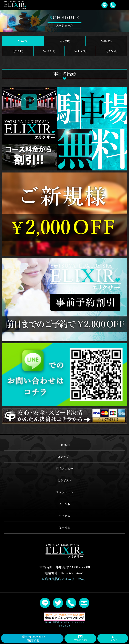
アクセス (64, 516)
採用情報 (64, 528)
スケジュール (64, 492)
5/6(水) (23, 41)
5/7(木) (65, 41)
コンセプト (64, 457)
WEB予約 (80, 638)
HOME (65, 445)
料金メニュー (64, 469)
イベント (64, 504)
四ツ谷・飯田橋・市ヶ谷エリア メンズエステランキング (64, 620)
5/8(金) (106, 41)
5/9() (18, 51)
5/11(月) (80, 51)
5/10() (49, 51)
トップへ (113, 638)
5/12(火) (111, 51)
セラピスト (64, 480)
